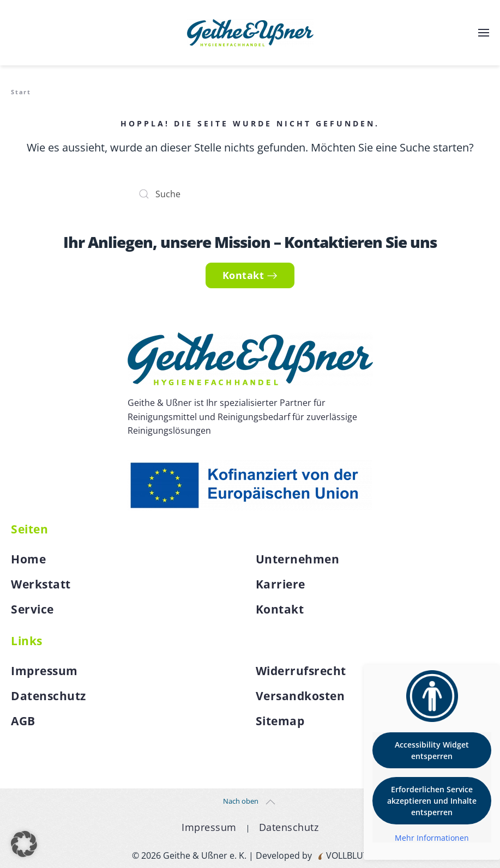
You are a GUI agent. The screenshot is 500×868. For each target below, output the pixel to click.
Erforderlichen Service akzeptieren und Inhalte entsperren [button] (432, 801)
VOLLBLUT (346, 855)
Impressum (44, 671)
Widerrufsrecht (301, 671)
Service (32, 609)
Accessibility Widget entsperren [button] (432, 750)
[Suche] (250, 194)
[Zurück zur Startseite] (250, 33)
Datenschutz (49, 696)
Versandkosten (300, 696)
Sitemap (280, 721)
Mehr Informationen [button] (432, 838)
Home (28, 559)
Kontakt (250, 275)
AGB (23, 721)
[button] (484, 33)
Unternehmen (298, 559)
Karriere (281, 584)
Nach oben (241, 801)
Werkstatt (41, 584)
